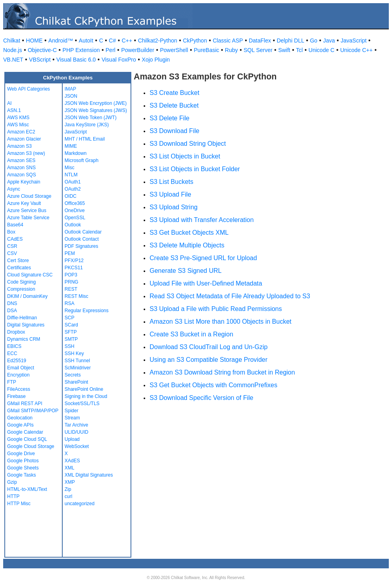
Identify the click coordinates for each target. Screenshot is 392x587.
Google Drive (21, 454)
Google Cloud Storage (31, 446)
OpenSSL (75, 218)
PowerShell (174, 50)
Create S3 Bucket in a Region (191, 334)
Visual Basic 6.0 (76, 60)
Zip (68, 489)
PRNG (72, 282)
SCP (70, 318)
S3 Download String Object (188, 144)
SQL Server (258, 50)
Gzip (12, 482)
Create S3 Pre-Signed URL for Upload (203, 258)
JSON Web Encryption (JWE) (96, 103)
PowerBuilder (137, 50)
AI (9, 103)
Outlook (73, 225)
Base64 (15, 225)
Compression (21, 289)
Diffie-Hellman (22, 318)
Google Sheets (23, 468)
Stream (72, 418)
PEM (70, 253)
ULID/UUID (77, 432)
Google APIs (20, 425)
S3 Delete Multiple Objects (187, 245)
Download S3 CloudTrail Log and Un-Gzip (208, 347)
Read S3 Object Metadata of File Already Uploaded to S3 (230, 296)
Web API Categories (29, 89)
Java (329, 41)
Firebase (16, 396)
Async (14, 189)
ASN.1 (14, 110)
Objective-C (42, 50)
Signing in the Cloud (86, 396)
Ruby (232, 50)
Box (11, 232)
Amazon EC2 (21, 132)
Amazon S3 (19, 146)
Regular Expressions (87, 311)
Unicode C (322, 50)
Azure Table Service (28, 218)
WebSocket (77, 446)
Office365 (75, 203)
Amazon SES (21, 160)
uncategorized (80, 504)
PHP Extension (81, 50)
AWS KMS (18, 118)
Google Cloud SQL (27, 439)
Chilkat (12, 41)
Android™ (61, 41)
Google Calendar (25, 432)
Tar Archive (76, 425)
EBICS (14, 346)
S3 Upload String (174, 207)
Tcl (299, 50)
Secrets (73, 375)
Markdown (76, 153)
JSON (71, 96)
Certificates (19, 268)
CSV (12, 253)
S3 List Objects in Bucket (185, 156)
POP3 (71, 275)
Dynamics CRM (24, 339)
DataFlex (260, 41)
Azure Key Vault (24, 203)
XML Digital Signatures (89, 475)
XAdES (72, 461)
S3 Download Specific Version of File (201, 398)
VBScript (40, 60)
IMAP (70, 89)
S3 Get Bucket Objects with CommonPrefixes (213, 385)
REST (71, 289)
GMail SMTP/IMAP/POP (33, 411)
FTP (12, 382)
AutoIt (86, 41)
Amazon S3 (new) (26, 153)
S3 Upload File (170, 194)
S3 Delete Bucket (174, 105)
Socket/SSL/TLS (82, 404)
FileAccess (19, 389)
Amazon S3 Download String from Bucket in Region (222, 372)
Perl (110, 50)
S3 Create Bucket (174, 93)
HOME (34, 41)
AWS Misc (18, 125)
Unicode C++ (356, 50)
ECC (12, 353)
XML (70, 468)
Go (314, 41)
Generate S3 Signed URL (185, 271)
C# (112, 41)
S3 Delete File (170, 118)
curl (68, 496)
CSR (12, 246)
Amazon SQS (22, 175)
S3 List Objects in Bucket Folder (195, 169)
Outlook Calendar (83, 232)
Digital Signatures (26, 325)
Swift (284, 50)
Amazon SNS (21, 168)
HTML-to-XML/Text (27, 489)
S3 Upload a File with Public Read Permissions (216, 309)
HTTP (13, 496)
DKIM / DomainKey (27, 296)
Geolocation (20, 418)
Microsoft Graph (82, 160)
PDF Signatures (82, 246)
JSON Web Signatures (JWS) (96, 110)
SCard (71, 325)
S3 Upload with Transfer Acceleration (202, 220)
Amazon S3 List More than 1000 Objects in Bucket (221, 321)
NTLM (71, 175)
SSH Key (74, 353)
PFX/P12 (74, 261)
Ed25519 (17, 361)
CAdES (15, 239)
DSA (12, 311)
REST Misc (77, 296)
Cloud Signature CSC (30, 275)
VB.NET (13, 60)
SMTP (71, 339)
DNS (12, 303)
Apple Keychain (24, 182)
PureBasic (207, 50)
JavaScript (354, 41)
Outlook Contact (82, 239)
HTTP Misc (19, 504)
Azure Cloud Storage (29, 196)
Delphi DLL (290, 41)
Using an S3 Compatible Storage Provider (208, 360)
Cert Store (18, 261)
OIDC (71, 196)
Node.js (12, 50)
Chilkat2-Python (158, 41)
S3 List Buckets (171, 182)
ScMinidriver (78, 368)
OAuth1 (73, 182)
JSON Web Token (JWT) (91, 118)
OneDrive (75, 210)
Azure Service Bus (27, 210)
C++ (127, 41)
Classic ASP (228, 41)
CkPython (195, 41)
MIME (71, 146)
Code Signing (21, 282)
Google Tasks (22, 475)
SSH (70, 346)
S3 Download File (174, 131)
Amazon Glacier (24, 139)
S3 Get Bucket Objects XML (189, 233)
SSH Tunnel (77, 361)
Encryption (18, 375)
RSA (70, 303)
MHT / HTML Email (85, 139)
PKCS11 (74, 268)
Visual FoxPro (119, 60)
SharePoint (76, 382)
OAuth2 (73, 189)
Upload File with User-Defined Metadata (206, 283)
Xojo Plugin (156, 60)
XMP (70, 482)
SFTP (71, 332)
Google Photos (23, 461)
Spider (72, 411)
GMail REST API (25, 404)
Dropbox (16, 332)
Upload (72, 439)
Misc (70, 168)
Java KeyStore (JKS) (87, 125)
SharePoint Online (84, 389)
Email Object (21, 368)
